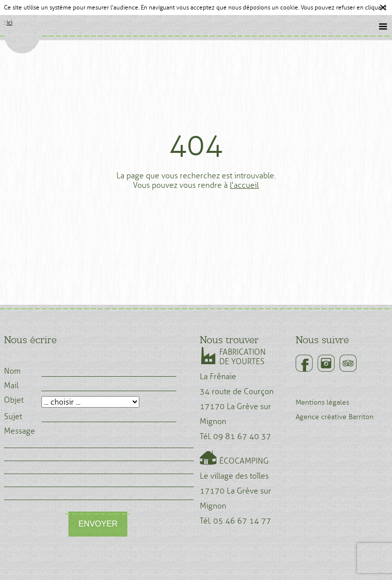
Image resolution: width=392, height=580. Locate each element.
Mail (11, 386)
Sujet (13, 417)
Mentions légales (322, 402)
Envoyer (98, 524)
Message (19, 431)
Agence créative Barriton (335, 417)
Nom (12, 371)
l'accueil (244, 185)
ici (9, 22)
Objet (14, 400)
